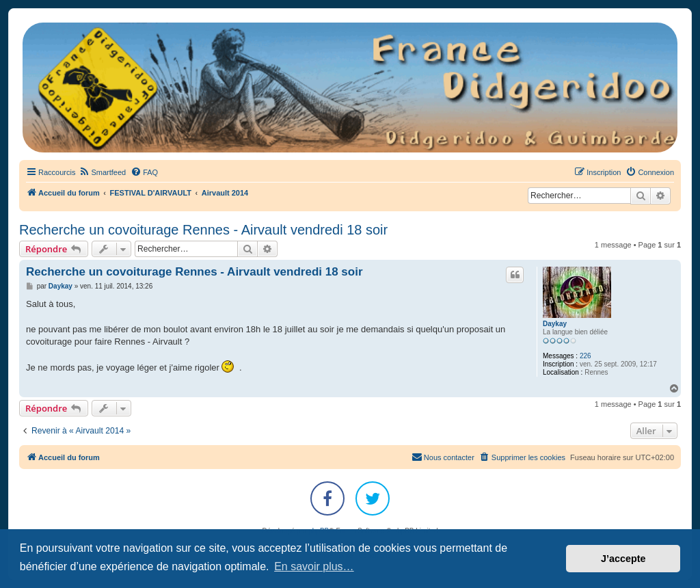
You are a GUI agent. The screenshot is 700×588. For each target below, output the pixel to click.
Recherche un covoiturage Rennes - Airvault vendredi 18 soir (203, 230)
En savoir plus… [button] (314, 566)
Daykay (555, 324)
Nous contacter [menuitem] (443, 457)
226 (585, 356)
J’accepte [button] (623, 559)
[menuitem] (102, 172)
